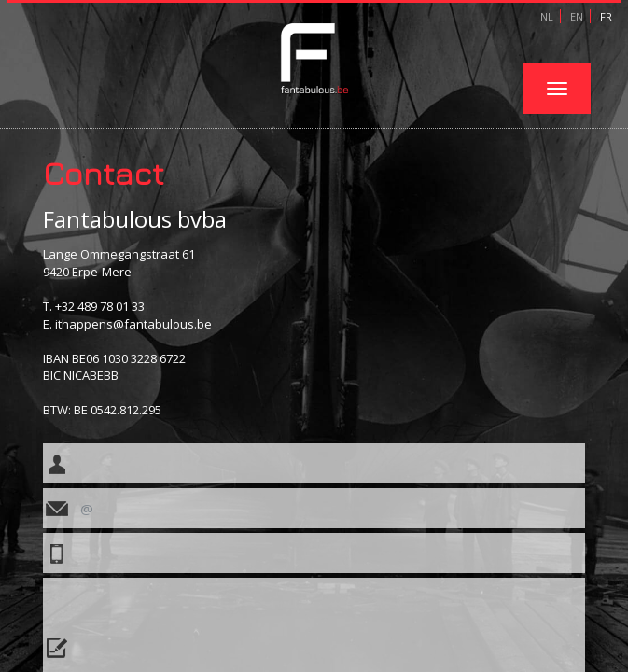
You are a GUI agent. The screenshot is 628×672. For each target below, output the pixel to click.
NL (547, 16)
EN (575, 16)
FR (605, 16)
